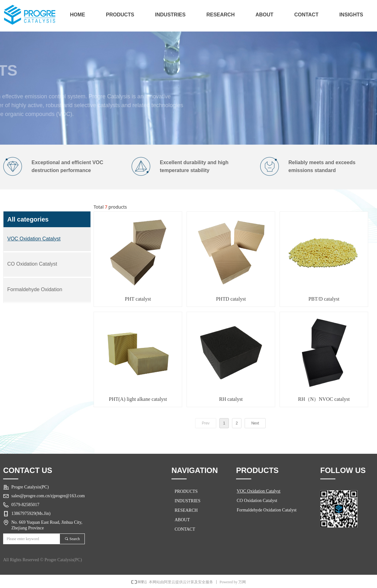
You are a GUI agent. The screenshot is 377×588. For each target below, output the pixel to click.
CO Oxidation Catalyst (257, 501)
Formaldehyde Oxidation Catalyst (267, 510)
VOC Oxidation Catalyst (258, 491)
